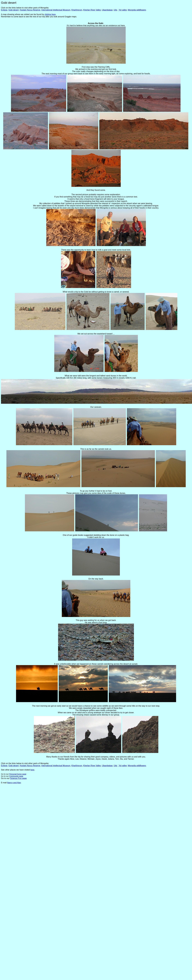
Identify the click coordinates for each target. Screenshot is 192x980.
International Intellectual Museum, (56, 10)
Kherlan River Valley (92, 10)
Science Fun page (18, 778)
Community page (16, 776)
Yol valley (123, 10)
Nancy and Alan (14, 783)
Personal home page (18, 774)
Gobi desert (14, 10)
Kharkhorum (77, 10)
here (32, 770)
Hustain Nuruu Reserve (30, 10)
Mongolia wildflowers (137, 10)
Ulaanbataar (107, 10)
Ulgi (115, 10)
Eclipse (4, 10)
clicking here (50, 14)
